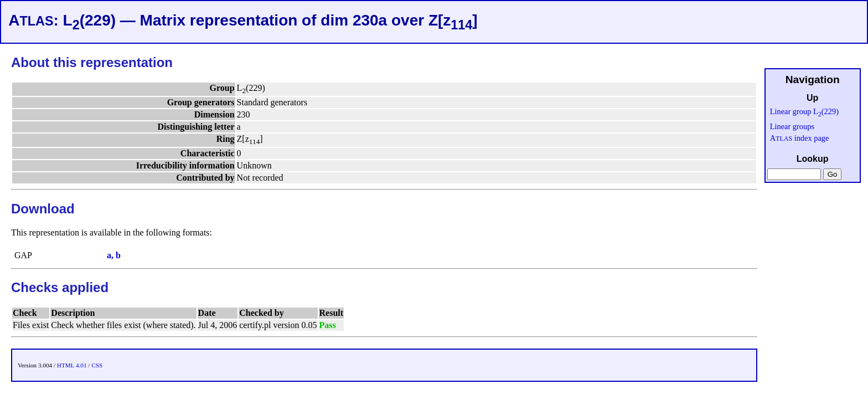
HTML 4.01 (72, 365)
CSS (97, 365)
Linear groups (792, 126)
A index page (800, 138)
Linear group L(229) (804, 111)
